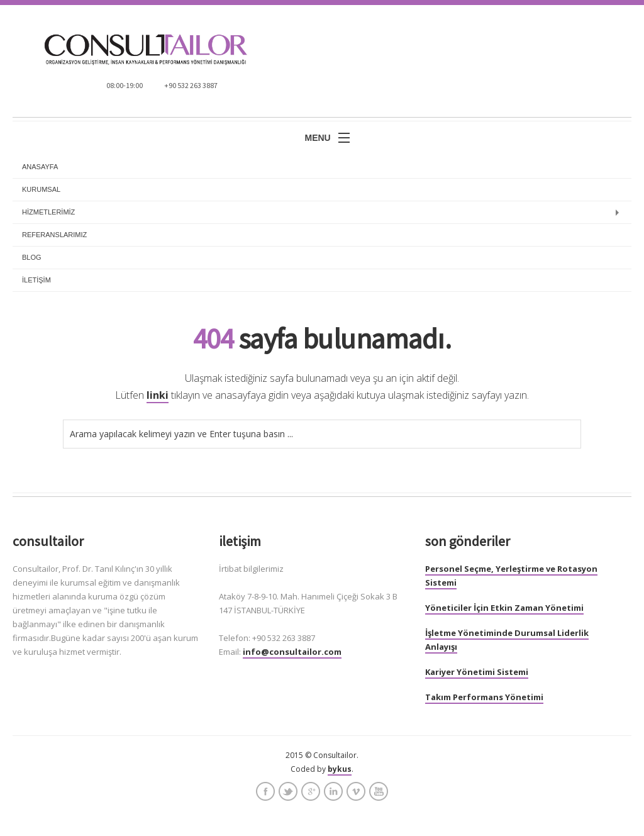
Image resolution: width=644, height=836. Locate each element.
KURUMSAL (41, 189)
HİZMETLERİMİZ (48, 212)
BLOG (32, 257)
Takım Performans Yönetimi (484, 697)
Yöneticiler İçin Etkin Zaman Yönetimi (504, 608)
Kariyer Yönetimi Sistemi (477, 672)
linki (158, 395)
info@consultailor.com (292, 652)
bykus (340, 769)
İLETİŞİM (36, 280)
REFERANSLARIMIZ (54, 235)
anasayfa (40, 167)
